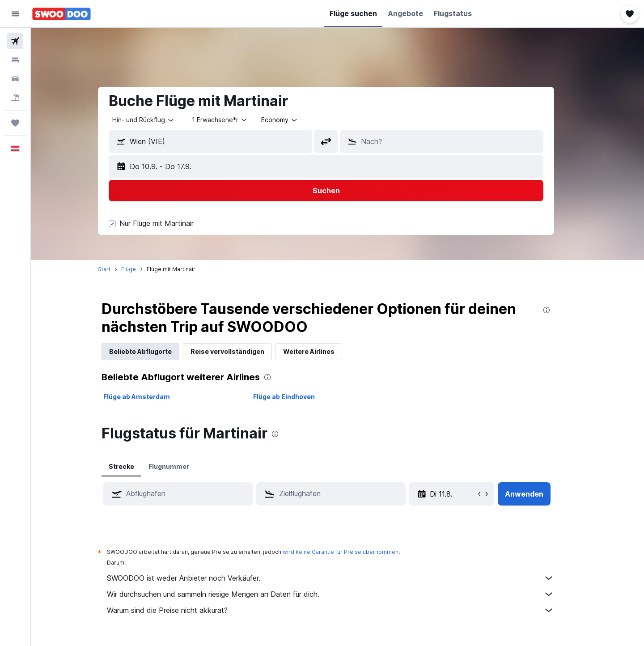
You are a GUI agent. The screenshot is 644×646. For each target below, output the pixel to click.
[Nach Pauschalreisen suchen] (15, 98)
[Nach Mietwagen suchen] (15, 79)
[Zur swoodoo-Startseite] (61, 14)
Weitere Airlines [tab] (320, 351)
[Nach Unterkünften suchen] (15, 60)
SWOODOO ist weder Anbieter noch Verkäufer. (342, 578)
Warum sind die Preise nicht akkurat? (342, 610)
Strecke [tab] (133, 466)
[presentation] (558, 310)
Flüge (140, 269)
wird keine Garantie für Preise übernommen (352, 552)
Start (116, 269)
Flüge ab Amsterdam (148, 397)
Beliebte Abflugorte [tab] (152, 351)
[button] (15, 14)
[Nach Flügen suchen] (15, 41)
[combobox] (155, 120)
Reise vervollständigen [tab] (239, 351)
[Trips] (15, 123)
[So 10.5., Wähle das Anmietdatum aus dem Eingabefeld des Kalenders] (464, 494)
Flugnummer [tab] (180, 466)
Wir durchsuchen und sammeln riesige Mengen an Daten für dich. (342, 594)
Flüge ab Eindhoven (295, 397)
